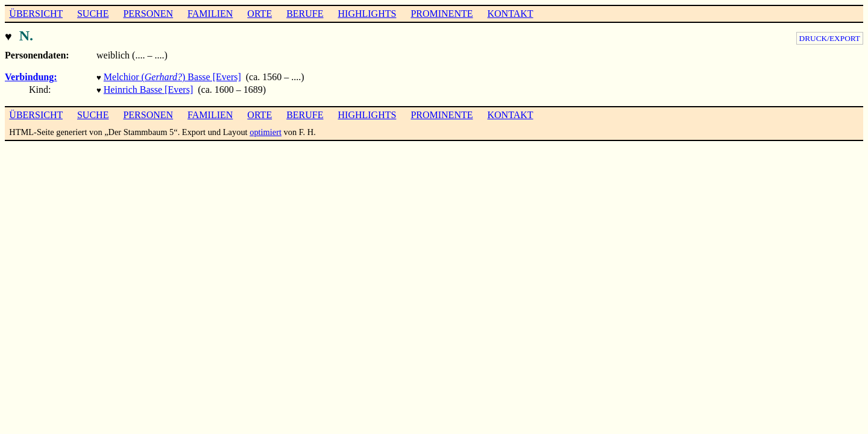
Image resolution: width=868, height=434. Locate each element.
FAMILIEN (210, 14)
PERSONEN (148, 14)
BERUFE (305, 14)
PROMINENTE (442, 14)
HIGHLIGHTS (367, 14)
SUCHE (93, 14)
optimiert (266, 128)
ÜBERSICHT (36, 14)
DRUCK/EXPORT (830, 38)
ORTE (259, 14)
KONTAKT (510, 14)
